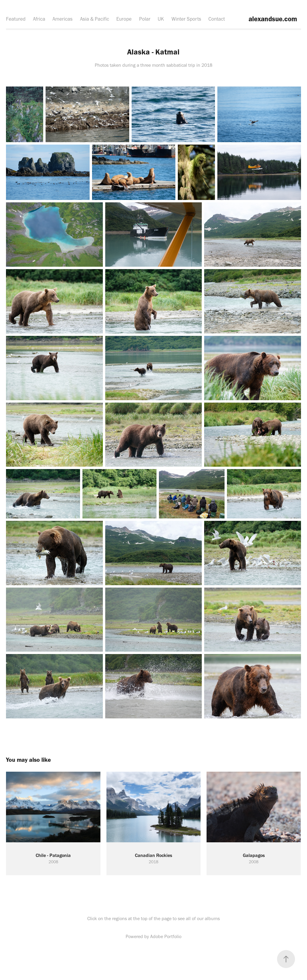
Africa (39, 19)
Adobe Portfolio (166, 936)
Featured (16, 19)
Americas (63, 19)
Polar (145, 19)
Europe (124, 19)
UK (161, 19)
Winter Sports (186, 19)
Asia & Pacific (95, 19)
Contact (217, 19)
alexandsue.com (272, 19)
